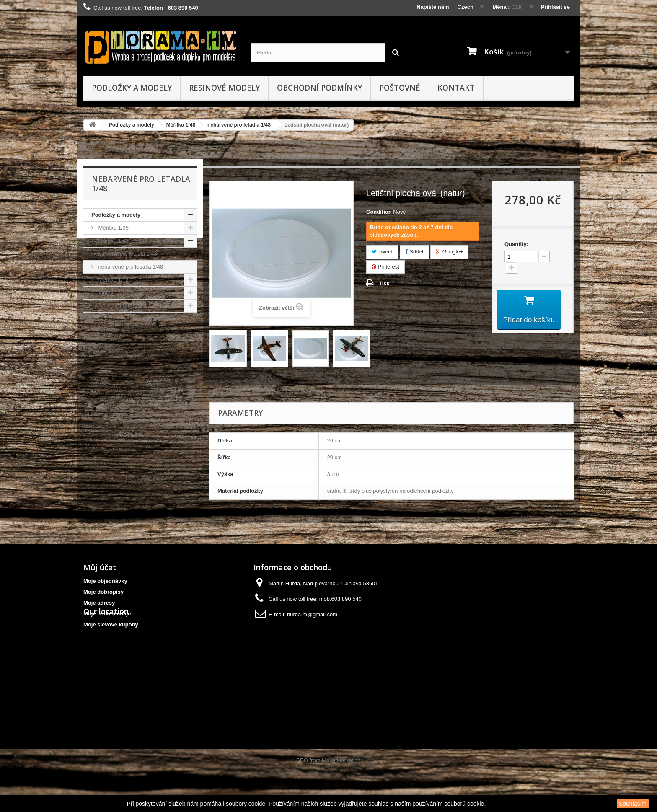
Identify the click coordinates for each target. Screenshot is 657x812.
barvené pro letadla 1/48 (127, 254)
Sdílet (414, 252)
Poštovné (400, 88)
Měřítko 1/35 (113, 228)
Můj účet (100, 567)
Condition (379, 212)
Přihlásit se (555, 7)
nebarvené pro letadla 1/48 (239, 125)
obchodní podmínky (319, 88)
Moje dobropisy (103, 592)
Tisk (384, 283)
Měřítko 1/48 (181, 125)
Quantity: (516, 244)
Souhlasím (633, 804)
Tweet (382, 252)
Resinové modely (224, 88)
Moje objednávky (105, 581)
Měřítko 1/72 (113, 280)
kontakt (456, 88)
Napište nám (433, 7)
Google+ (449, 252)
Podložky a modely (132, 88)
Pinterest (385, 267)
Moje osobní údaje (107, 614)
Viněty (105, 293)
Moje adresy (99, 603)
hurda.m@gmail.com (312, 614)
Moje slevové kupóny (111, 625)
